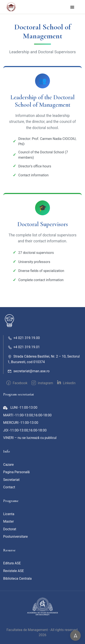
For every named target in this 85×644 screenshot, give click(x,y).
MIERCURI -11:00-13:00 (21, 423)
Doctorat (10, 529)
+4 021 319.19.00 (24, 338)
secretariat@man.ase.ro (29, 371)
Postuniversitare (16, 537)
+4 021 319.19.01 (24, 347)
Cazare (8, 465)
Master (8, 521)
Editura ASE (12, 563)
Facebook (17, 383)
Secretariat (11, 480)
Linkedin (66, 383)
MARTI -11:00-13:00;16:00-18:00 (27, 415)
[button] (72, 7)
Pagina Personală (16, 472)
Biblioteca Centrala (17, 579)
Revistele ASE (13, 571)
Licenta (9, 514)
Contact (9, 487)
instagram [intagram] (42, 383)
